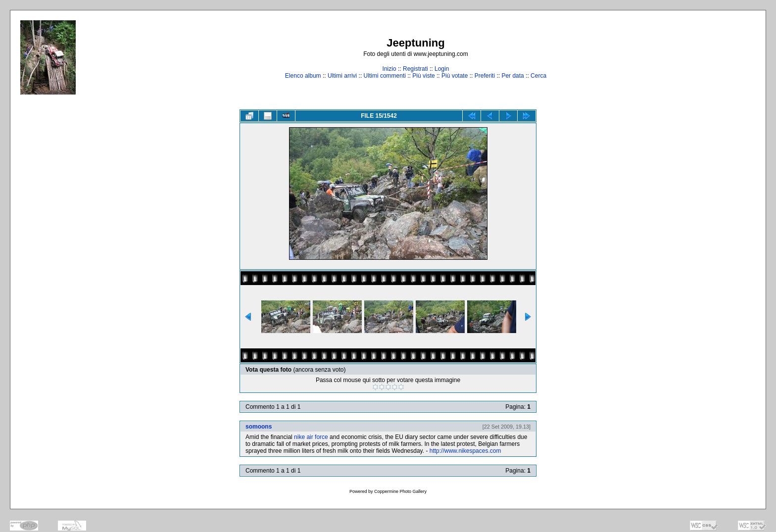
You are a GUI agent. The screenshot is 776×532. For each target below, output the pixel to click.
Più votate (455, 76)
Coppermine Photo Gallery (400, 491)
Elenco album (303, 76)
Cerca (538, 76)
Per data (512, 76)
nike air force (311, 437)
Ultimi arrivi (342, 76)
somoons (259, 427)
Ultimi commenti (385, 76)
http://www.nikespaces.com (465, 451)
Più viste (423, 76)
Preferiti (485, 76)
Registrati (415, 69)
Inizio (389, 69)
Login (442, 69)
